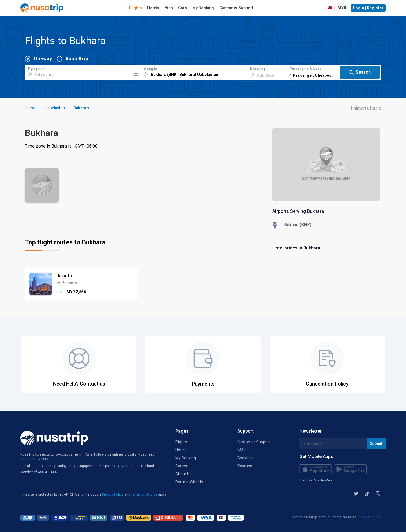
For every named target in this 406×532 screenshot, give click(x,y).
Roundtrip (77, 59)
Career (181, 466)
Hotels (153, 8)
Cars (183, 8)
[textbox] (78, 71)
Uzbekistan (55, 108)
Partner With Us (189, 482)
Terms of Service (145, 494)
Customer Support (236, 8)
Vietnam (128, 466)
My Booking (203, 8)
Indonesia (44, 466)
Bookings (246, 458)
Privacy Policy (113, 494)
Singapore (85, 466)
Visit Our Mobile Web (315, 480)
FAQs (242, 450)
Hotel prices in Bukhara (296, 248)
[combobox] (78, 71)
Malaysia (64, 466)
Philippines (107, 466)
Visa (169, 8)
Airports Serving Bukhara (298, 211)
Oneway (43, 59)
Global (25, 466)
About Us (184, 474)
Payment (246, 466)
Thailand (147, 466)
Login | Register (368, 8)
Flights (135, 8)
